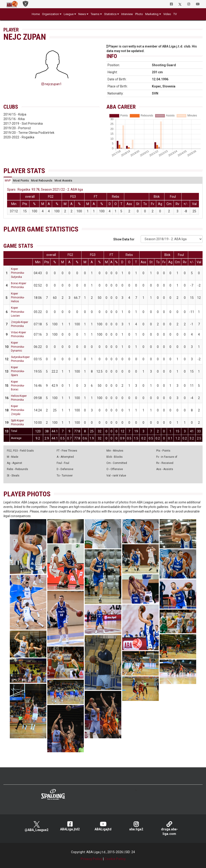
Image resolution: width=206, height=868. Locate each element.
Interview (127, 14)
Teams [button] (95, 14)
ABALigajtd (103, 826)
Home (36, 14)
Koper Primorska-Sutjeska (18, 273)
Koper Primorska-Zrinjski (18, 410)
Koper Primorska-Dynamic (18, 347)
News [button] (82, 14)
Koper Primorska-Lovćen (18, 312)
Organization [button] (50, 14)
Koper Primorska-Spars (18, 371)
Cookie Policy (115, 859)
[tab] (8, 180)
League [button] (69, 14)
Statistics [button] (110, 14)
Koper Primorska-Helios (18, 297)
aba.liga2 (136, 826)
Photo (139, 14)
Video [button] (167, 14)
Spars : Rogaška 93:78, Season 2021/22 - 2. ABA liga (45, 189)
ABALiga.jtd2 (70, 826)
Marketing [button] (152, 14)
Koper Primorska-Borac (18, 386)
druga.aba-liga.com (169, 828)
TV (175, 14)
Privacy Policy (91, 859)
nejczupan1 (51, 84)
